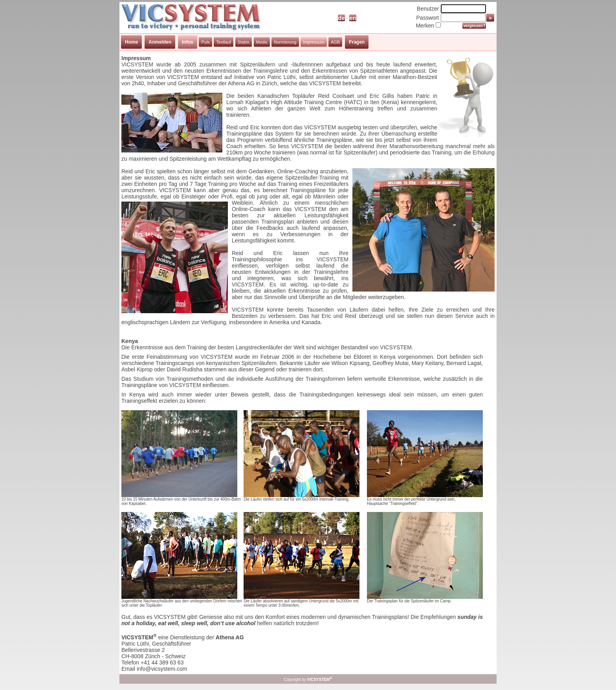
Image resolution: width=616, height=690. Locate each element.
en (353, 18)
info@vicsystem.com (162, 669)
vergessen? (474, 26)
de (341, 18)
